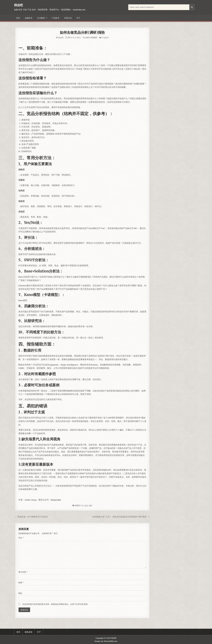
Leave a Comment (91, 38)
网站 (20, 593)
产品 (82, 505)
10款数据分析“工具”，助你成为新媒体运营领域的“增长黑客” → (121, 517)
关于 (78, 18)
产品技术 (56, 18)
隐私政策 (29, 632)
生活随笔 (41, 18)
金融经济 (29, 18)
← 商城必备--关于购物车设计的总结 (32, 517)
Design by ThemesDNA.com (106, 641)
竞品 (86, 505)
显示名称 (23, 572)
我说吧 (18, 5)
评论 (21, 538)
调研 (90, 505)
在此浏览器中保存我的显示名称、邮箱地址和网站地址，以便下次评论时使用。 (56, 604)
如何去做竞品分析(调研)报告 (82, 32)
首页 (18, 18)
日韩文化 (68, 18)
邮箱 (21, 583)
